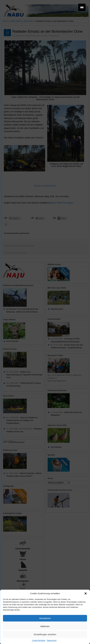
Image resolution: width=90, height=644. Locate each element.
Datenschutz (52, 640)
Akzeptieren (45, 618)
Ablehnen (45, 626)
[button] (86, 593)
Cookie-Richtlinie (39, 640)
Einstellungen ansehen (45, 634)
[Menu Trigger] (82, 7)
